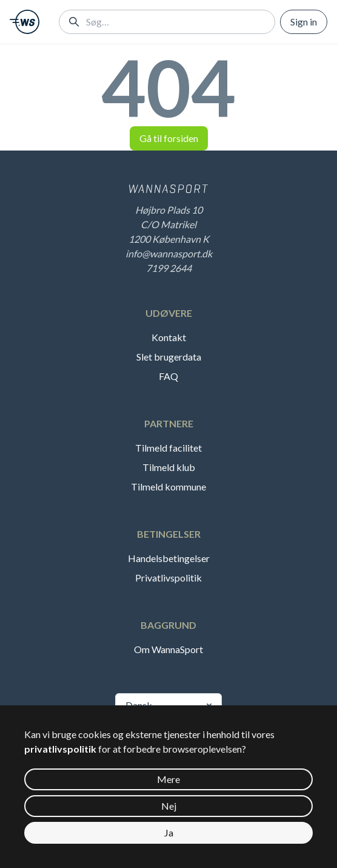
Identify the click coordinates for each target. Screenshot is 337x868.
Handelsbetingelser (169, 558)
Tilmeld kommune (168, 487)
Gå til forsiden (169, 138)
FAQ (168, 376)
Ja (169, 832)
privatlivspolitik (60, 749)
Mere (168, 779)
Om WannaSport (168, 649)
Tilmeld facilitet (168, 448)
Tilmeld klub (169, 467)
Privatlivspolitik (168, 578)
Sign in (304, 22)
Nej (169, 806)
